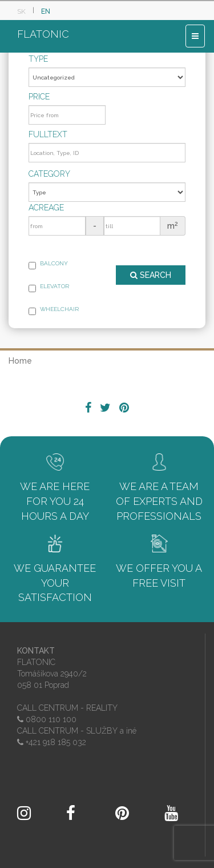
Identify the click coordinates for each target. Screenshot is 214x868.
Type (38, 59)
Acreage (46, 208)
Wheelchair (54, 310)
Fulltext (48, 134)
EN (46, 11)
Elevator (49, 288)
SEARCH (151, 275)
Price (39, 97)
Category (49, 174)
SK (21, 11)
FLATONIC (43, 34)
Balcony (48, 265)
